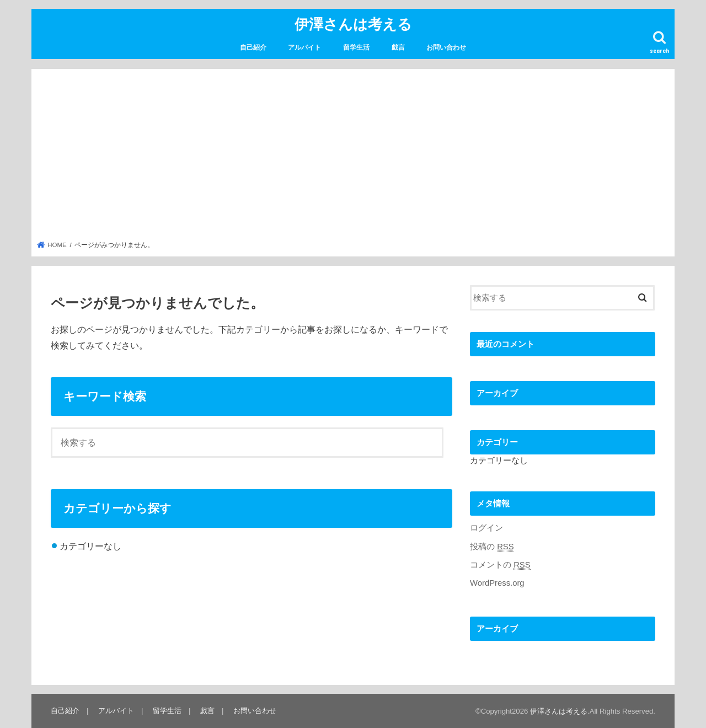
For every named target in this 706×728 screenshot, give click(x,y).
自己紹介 (253, 47)
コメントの (500, 565)
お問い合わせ (446, 47)
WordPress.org (497, 583)
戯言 (398, 47)
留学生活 (356, 47)
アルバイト (304, 47)
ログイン (486, 528)
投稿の (492, 547)
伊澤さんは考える (353, 23)
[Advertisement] (353, 158)
